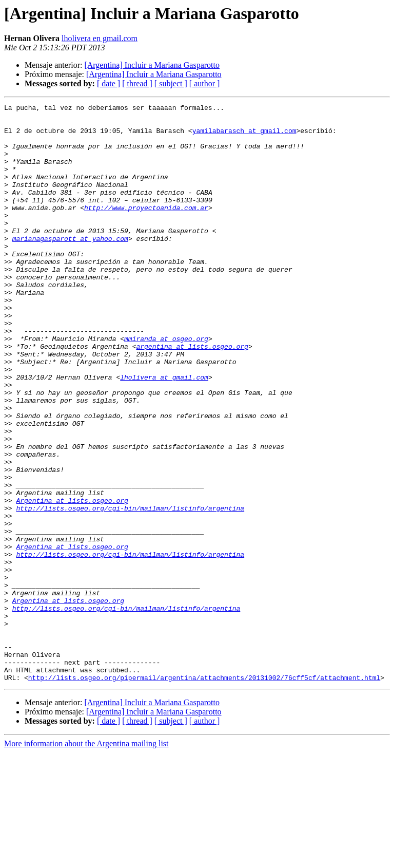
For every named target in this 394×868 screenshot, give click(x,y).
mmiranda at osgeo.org (166, 386)
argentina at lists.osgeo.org (192, 395)
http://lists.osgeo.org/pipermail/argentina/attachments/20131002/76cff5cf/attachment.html (204, 793)
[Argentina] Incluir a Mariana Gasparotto (152, 65)
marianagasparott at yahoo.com (70, 266)
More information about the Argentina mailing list (86, 859)
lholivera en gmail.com (100, 38)
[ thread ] (137, 83)
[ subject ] (171, 83)
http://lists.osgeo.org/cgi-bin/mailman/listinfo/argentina (130, 590)
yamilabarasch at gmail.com (244, 137)
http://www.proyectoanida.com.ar (146, 229)
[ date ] (109, 83)
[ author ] (205, 83)
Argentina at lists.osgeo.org (72, 580)
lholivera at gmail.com (164, 432)
